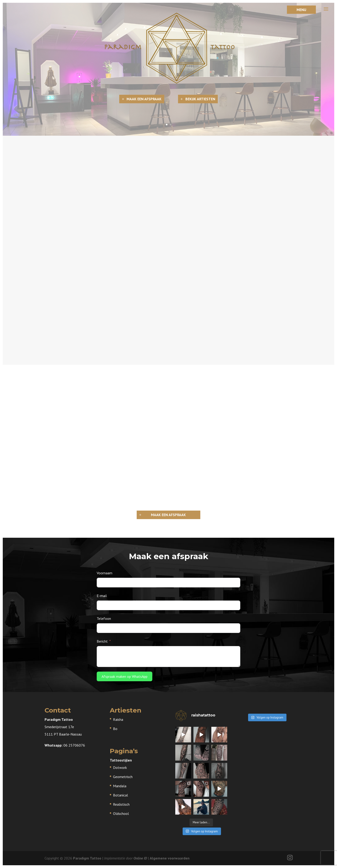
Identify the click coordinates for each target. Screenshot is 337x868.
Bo (115, 729)
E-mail (102, 596)
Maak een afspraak (144, 99)
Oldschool (121, 813)
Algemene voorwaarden (170, 858)
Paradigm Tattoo (87, 858)
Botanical (120, 795)
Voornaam (105, 573)
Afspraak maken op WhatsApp (125, 676)
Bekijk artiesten (200, 99)
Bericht (102, 641)
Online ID (140, 858)
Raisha (118, 719)
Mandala (120, 786)
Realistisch (121, 804)
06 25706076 (74, 745)
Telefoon (104, 618)
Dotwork (120, 767)
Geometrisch (123, 777)
